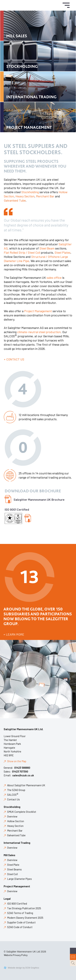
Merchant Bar (45, 196)
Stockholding (30, 192)
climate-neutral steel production (39, 332)
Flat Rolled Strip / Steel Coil (22, 252)
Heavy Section (25, 196)
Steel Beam (47, 248)
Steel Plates (63, 252)
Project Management (38, 311)
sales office (54, 278)
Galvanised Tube (15, 200)
